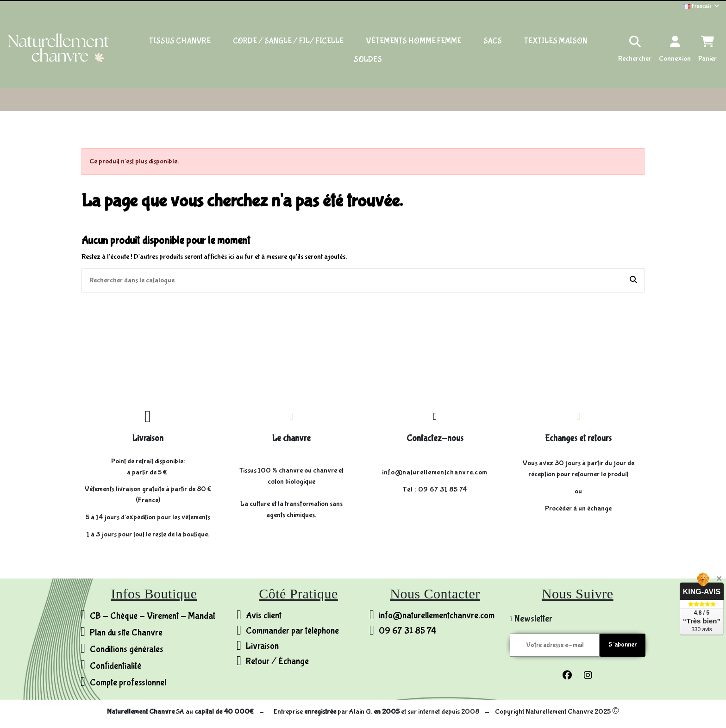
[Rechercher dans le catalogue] (633, 280)
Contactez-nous (435, 438)
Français (702, 6)
